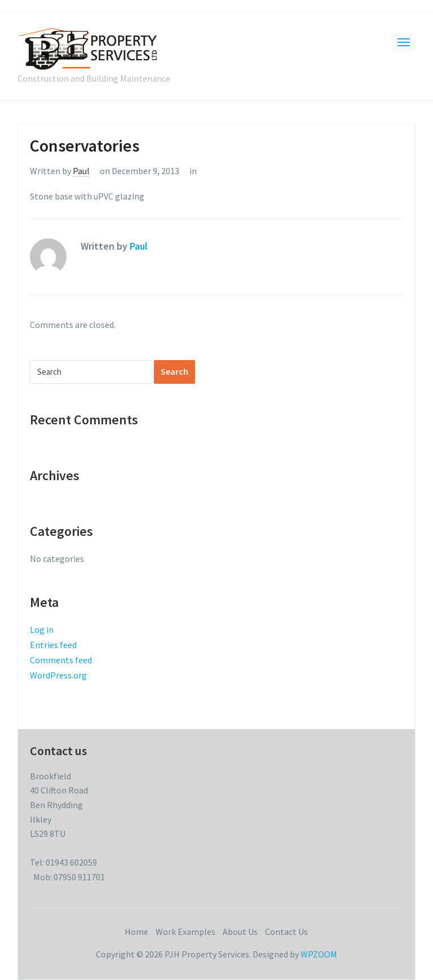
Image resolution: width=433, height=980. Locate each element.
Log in (42, 629)
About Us (240, 932)
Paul (81, 171)
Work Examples (185, 932)
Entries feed (53, 645)
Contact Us (286, 932)
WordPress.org (58, 675)
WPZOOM (319, 954)
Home (136, 932)
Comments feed (61, 660)
